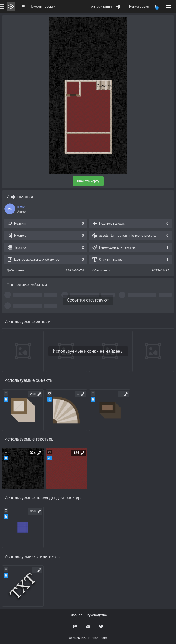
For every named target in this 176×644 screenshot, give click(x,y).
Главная (76, 615)
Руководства (97, 615)
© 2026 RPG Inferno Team (88, 638)
